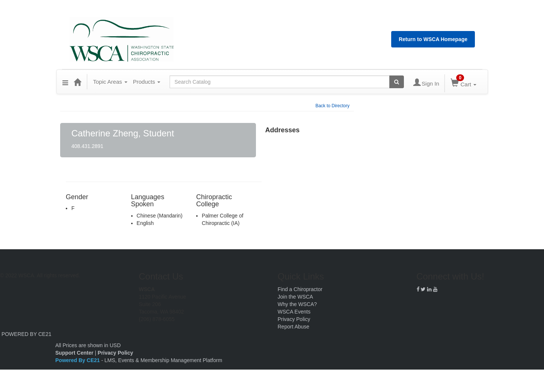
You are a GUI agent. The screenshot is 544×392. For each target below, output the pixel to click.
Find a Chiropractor (300, 289)
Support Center (74, 353)
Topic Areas (110, 82)
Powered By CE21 (78, 360)
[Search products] (397, 82)
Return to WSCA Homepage (433, 39)
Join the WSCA (295, 297)
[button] (65, 82)
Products (147, 82)
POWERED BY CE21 (27, 334)
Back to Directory (332, 106)
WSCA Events (294, 312)
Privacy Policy (294, 319)
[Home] (77, 82)
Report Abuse (293, 327)
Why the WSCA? (297, 304)
